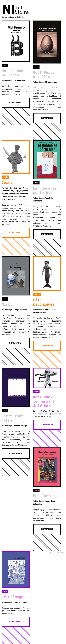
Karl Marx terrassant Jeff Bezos (44, 401)
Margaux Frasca (8, 199)
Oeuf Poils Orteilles (44, 75)
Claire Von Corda (21, 188)
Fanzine (6, 177)
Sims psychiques (44, 302)
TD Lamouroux (51, 82)
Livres (5, 65)
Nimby (7, 304)
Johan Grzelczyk (20, 426)
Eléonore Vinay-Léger (10, 191)
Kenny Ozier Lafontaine (18, 194)
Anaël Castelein (39, 313)
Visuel (36, 392)
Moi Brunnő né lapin (12, 73)
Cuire (7, 182)
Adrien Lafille (51, 310)
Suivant (60, 553)
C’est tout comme (12, 418)
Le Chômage (12, 597)
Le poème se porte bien (45, 190)
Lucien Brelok (7, 197)
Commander (16, 103)
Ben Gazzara (45, 496)
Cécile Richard (20, 80)
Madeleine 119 (20, 197)
